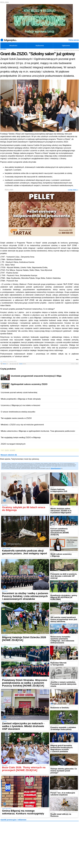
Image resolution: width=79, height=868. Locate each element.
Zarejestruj (58, 468)
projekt (12, 450)
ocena (22, 364)
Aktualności (13, 46)
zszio (7, 450)
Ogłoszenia (66, 46)
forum (5, 364)
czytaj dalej (73, 190)
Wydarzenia (40, 46)
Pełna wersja (74, 40)
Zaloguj (53, 468)
